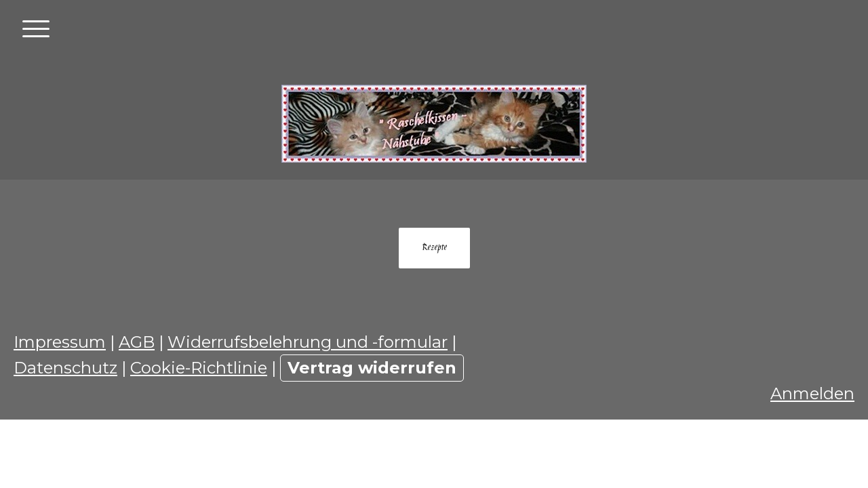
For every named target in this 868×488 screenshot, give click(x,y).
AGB (137, 342)
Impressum (60, 342)
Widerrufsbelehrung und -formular (308, 342)
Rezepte (434, 248)
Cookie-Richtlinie (199, 368)
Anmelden (812, 393)
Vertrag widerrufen (372, 368)
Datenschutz (65, 368)
